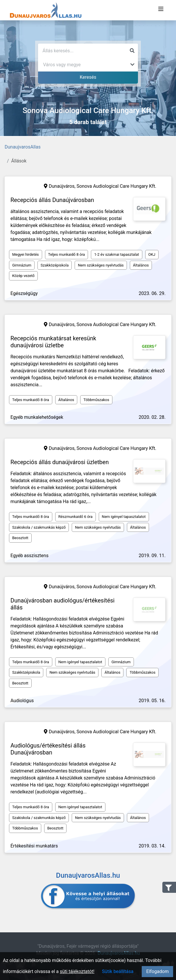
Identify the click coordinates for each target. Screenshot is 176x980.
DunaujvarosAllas (23, 147)
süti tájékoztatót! (77, 971)
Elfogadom (157, 971)
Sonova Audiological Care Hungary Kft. (117, 186)
